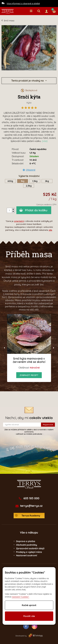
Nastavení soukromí (27, 555)
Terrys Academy (29, 516)
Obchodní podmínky (27, 545)
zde (50, 230)
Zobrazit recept (29, 375)
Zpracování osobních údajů (30, 548)
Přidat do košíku (36, 210)
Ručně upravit (29, 605)
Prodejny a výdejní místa (29, 552)
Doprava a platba (26, 541)
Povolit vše (29, 616)
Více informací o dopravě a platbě (23, 3)
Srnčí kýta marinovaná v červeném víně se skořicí (29, 360)
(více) (45, 141)
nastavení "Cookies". (20, 597)
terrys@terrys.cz (31, 506)
